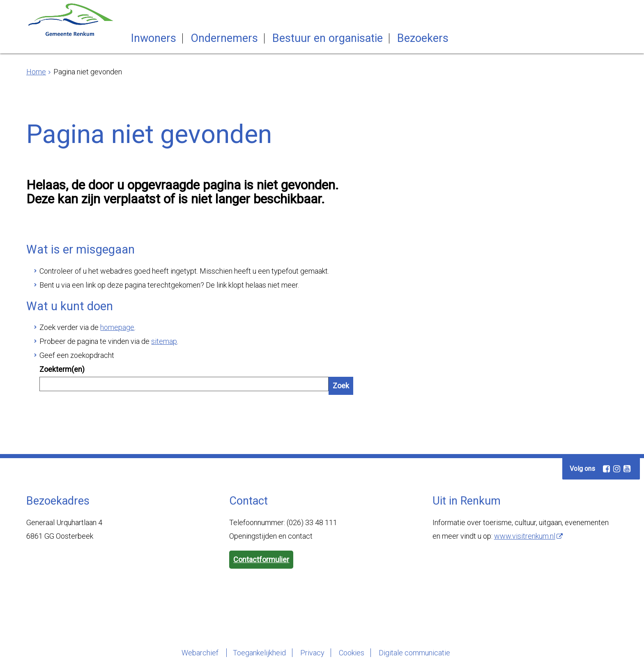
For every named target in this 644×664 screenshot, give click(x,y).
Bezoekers (423, 38)
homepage (117, 327)
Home (36, 72)
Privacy (312, 653)
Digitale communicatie (414, 653)
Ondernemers (224, 38)
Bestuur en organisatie (328, 38)
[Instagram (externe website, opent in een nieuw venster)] (616, 469)
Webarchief (201, 653)
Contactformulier (261, 559)
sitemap (164, 341)
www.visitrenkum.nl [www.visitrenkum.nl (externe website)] (525, 536)
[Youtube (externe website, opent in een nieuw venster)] (627, 469)
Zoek (341, 386)
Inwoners (154, 38)
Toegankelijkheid (259, 653)
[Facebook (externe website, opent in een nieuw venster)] (606, 469)
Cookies (352, 653)
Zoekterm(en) (62, 369)
